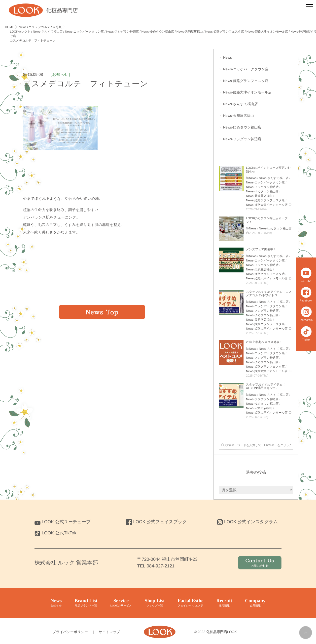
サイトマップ (109, 632)
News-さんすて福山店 (256, 107)
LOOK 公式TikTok (56, 533)
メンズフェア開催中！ (261, 249)
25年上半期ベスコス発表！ (264, 342)
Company (256, 603)
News (256, 60)
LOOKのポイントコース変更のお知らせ (268, 170)
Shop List (155, 603)
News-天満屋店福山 (256, 118)
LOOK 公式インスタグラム (248, 522)
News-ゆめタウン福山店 (256, 130)
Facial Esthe (191, 603)
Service (121, 603)
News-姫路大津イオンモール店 (256, 95)
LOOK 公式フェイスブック (157, 522)
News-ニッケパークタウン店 (256, 72)
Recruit (224, 603)
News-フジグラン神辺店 (256, 142)
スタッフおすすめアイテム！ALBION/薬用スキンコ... (266, 386)
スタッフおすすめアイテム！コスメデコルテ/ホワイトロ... (269, 294)
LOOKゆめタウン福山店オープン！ (267, 220)
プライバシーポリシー (70, 632)
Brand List (86, 603)
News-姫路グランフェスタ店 (256, 83)
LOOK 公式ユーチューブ (63, 522)
